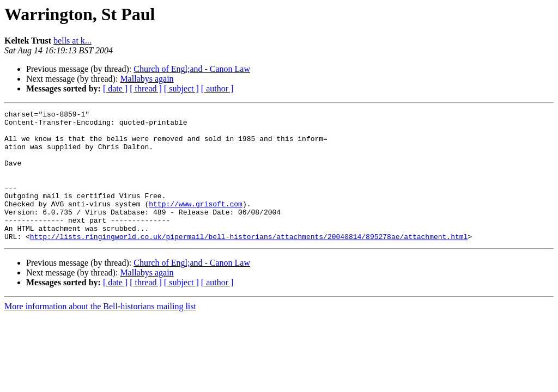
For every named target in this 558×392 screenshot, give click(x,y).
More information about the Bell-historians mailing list (100, 332)
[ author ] (217, 88)
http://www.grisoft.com (196, 223)
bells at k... (72, 41)
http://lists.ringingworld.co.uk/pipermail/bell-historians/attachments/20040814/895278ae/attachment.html (249, 262)
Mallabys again (147, 79)
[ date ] (115, 88)
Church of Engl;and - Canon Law (192, 69)
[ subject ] (181, 88)
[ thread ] (146, 88)
